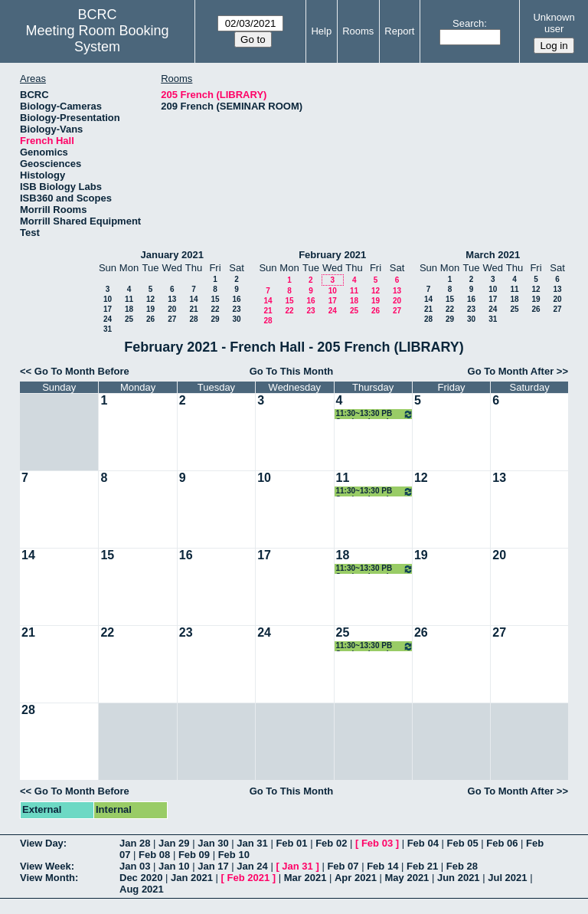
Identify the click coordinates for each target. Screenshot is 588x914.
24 (108, 319)
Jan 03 (135, 866)
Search (468, 23)
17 (108, 309)
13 (172, 299)
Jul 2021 (507, 878)
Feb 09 (194, 855)
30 (236, 319)
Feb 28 (462, 866)
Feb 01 (291, 843)
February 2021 (332, 255)
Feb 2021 (249, 878)
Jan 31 (252, 843)
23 (236, 309)
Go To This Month (292, 371)
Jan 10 (174, 866)
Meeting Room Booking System (98, 39)
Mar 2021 (305, 878)
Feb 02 (331, 843)
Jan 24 (252, 866)
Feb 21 (422, 866)
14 (193, 299)
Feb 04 (423, 843)
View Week (46, 866)
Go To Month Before (82, 371)
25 (129, 319)
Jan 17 (213, 866)
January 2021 (172, 255)
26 (150, 319)
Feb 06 (502, 843)
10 (108, 299)
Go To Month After (511, 371)
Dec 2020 (141, 878)
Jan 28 (135, 843)
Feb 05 (462, 843)
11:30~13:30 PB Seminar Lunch (375, 414)
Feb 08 (154, 855)
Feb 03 (377, 843)
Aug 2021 (142, 889)
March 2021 (493, 255)
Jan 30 (213, 843)
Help (321, 31)
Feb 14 (382, 866)
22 (215, 309)
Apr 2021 (356, 878)
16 (236, 299)
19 (150, 309)
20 (172, 309)
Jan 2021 (192, 878)
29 (215, 319)
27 (172, 319)
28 (193, 319)
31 (108, 329)
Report (399, 31)
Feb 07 (343, 866)
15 (215, 299)
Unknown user (554, 23)
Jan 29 (174, 843)
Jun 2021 (459, 878)
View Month (47, 878)
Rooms (358, 31)
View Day (42, 843)
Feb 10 (234, 855)
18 (129, 309)
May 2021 (407, 878)
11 (129, 299)
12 (150, 299)
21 (193, 309)
